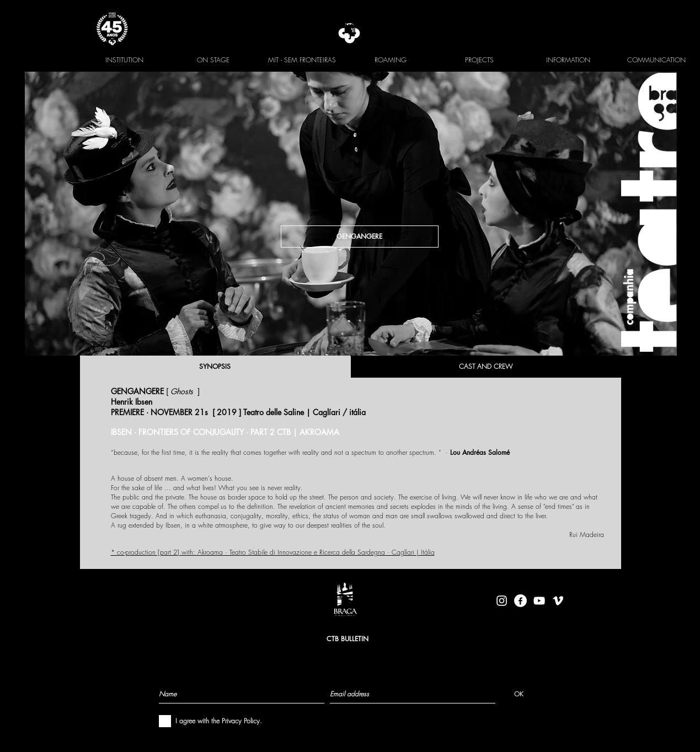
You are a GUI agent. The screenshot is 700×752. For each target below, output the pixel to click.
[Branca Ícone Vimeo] (558, 601)
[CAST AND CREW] (486, 367)
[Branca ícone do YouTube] (539, 601)
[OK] (519, 694)
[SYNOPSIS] (215, 367)
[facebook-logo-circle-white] (520, 601)
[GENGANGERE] (360, 237)
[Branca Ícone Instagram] (502, 601)
